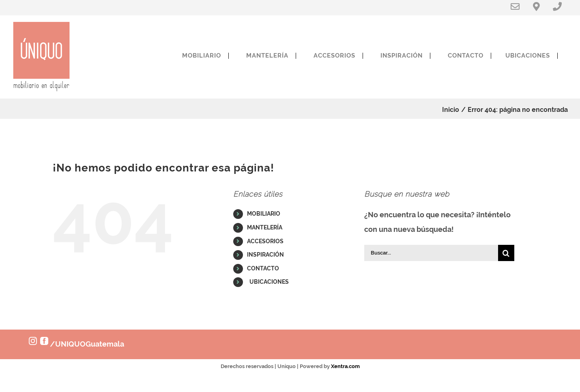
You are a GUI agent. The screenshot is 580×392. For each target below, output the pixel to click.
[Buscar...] (431, 253)
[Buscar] (506, 253)
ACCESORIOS (265, 241)
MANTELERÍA (265, 227)
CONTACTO (263, 268)
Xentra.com (345, 366)
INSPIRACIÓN (265, 255)
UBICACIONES (268, 282)
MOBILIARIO (264, 214)
